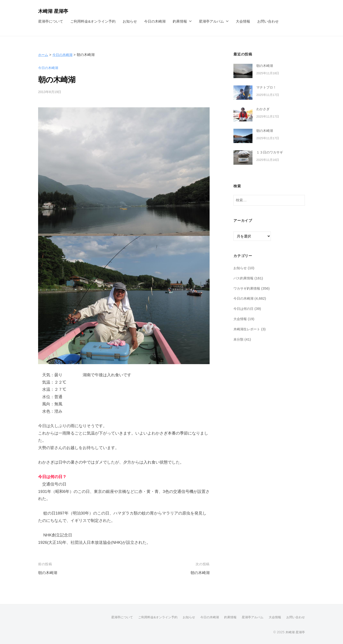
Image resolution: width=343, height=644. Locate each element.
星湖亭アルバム (211, 21)
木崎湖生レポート (248, 329)
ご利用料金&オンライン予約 (93, 21)
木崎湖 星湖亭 (55, 11)
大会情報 (243, 21)
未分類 (239, 339)
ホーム (43, 55)
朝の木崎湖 (48, 573)
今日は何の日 (244, 309)
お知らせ (130, 21)
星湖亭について (51, 21)
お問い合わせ (268, 21)
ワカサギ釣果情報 (248, 288)
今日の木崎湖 (155, 21)
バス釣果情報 (244, 278)
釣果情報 (180, 21)
